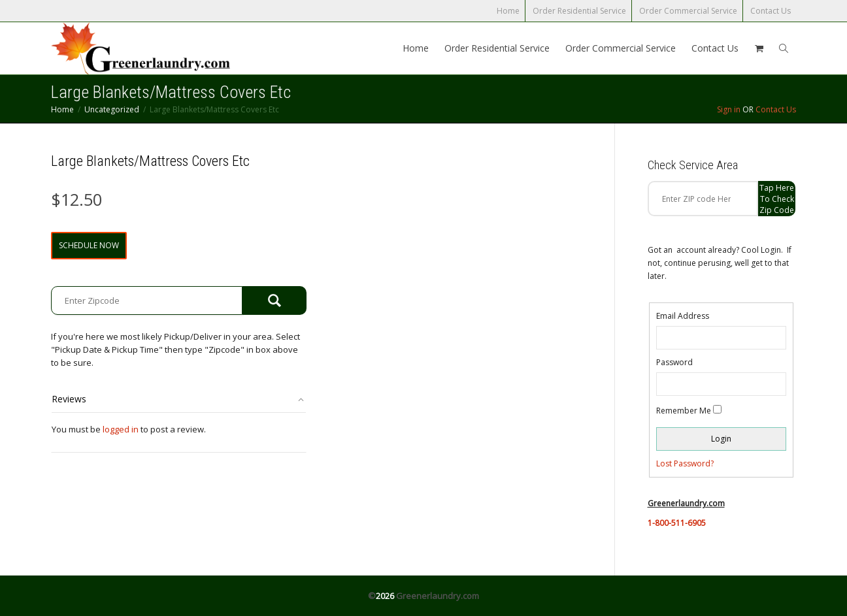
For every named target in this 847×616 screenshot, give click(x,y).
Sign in (729, 109)
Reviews (69, 399)
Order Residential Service (579, 11)
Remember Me (684, 411)
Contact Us (771, 11)
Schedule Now (89, 245)
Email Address (683, 316)
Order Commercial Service (688, 11)
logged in (121, 429)
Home (508, 11)
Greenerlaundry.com (438, 596)
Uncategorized (112, 109)
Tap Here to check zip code (777, 199)
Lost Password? (685, 463)
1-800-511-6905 (677, 523)
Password (674, 362)
